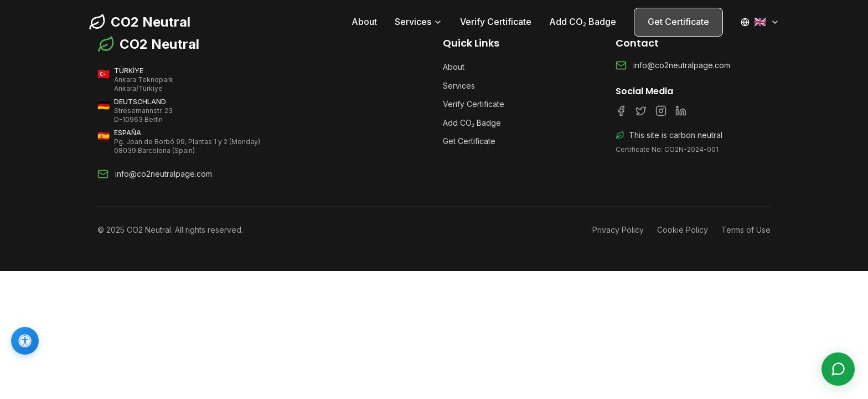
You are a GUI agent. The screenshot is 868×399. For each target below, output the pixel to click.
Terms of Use (746, 230)
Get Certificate (678, 22)
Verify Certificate (496, 22)
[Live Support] (838, 369)
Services (418, 22)
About (364, 22)
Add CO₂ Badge (583, 22)
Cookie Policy (683, 230)
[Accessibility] (25, 341)
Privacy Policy (618, 230)
